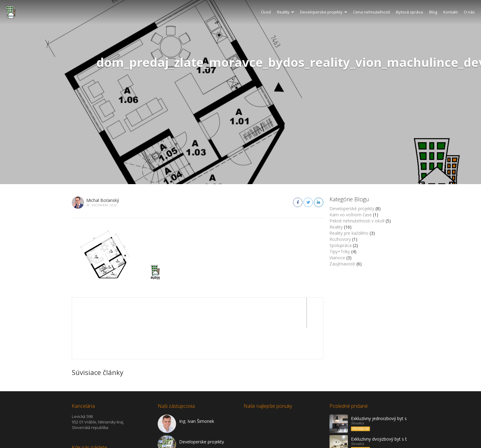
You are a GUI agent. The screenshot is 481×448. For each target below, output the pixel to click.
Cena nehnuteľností (371, 12)
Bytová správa (410, 12)
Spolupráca (341, 245)
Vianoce (337, 258)
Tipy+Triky (340, 251)
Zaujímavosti (342, 264)
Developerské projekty (352, 209)
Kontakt (450, 12)
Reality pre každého (349, 233)
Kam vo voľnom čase (351, 215)
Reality (285, 12)
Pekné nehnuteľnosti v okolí (357, 221)
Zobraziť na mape (89, 428)
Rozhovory (340, 239)
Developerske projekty (323, 12)
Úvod (266, 12)
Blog (433, 12)
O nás (469, 12)
